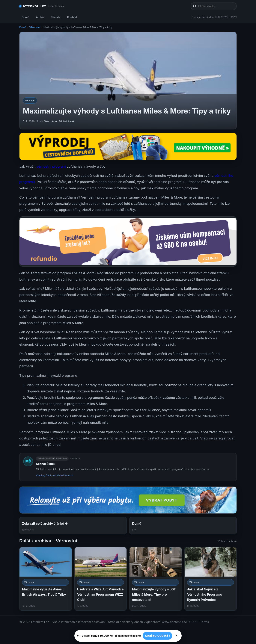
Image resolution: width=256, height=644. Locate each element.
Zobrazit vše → (227, 541)
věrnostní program (51, 166)
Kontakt (72, 17)
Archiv (40, 17)
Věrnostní (35, 27)
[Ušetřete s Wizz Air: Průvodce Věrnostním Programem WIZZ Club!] (101, 579)
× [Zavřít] (177, 636)
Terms (205, 622)
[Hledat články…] (216, 6)
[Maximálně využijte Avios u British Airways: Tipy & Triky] (46, 579)
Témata (56, 17)
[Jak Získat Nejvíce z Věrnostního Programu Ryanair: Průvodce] (211, 579)
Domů (25, 17)
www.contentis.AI (174, 622)
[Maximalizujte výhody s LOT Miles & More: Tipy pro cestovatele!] (156, 579)
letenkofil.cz (35, 6)
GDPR (193, 622)
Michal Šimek (46, 464)
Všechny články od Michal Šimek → (55, 475)
